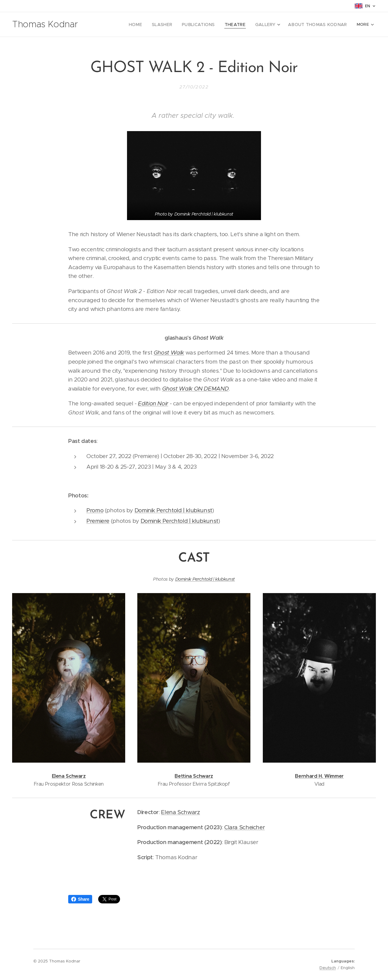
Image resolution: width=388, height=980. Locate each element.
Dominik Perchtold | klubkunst (173, 510)
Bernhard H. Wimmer (319, 776)
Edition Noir (153, 403)
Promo (95, 510)
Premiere (98, 521)
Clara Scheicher (244, 827)
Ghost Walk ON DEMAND (196, 389)
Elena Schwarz (69, 776)
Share (80, 899)
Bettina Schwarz (194, 776)
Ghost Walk (169, 353)
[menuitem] (120, 25)
